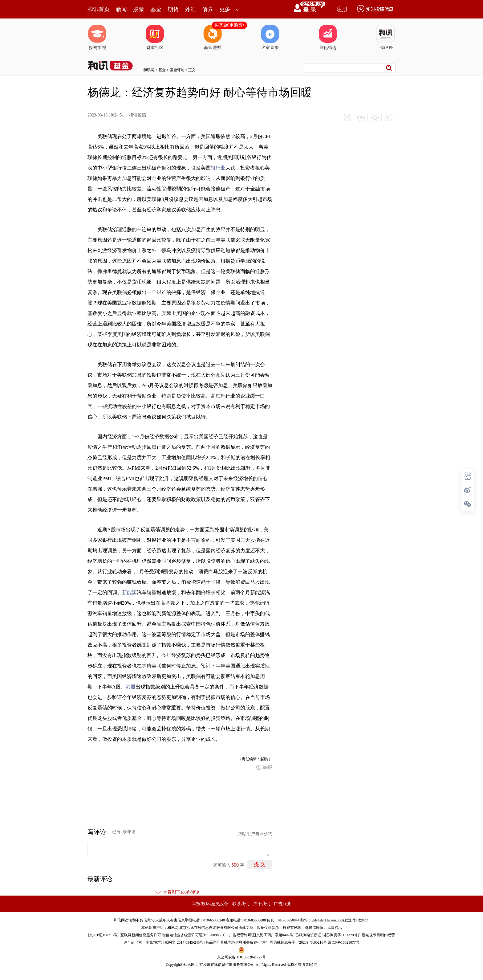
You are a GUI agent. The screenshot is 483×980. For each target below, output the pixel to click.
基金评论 (177, 70)
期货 (173, 9)
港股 (131, 686)
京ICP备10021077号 (344, 942)
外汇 (190, 9)
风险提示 (335, 927)
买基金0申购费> (230, 25)
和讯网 (149, 70)
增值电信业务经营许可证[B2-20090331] (194, 935)
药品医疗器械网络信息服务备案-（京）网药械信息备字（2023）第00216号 (266, 942)
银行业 (218, 167)
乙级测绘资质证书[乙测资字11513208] (326, 935)
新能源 (129, 592)
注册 (342, 9)
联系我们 (241, 903)
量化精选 (328, 37)
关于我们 (262, 903)
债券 (208, 9)
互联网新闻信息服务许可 (141, 935)
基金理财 (213, 37)
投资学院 (97, 37)
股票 (139, 9)
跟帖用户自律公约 (255, 833)
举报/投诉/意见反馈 (210, 903)
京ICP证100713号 (103, 935)
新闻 (121, 9)
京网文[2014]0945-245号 (184, 942)
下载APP (385, 37)
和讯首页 (99, 9)
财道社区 (155, 37)
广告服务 (282, 903)
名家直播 (270, 37)
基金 (156, 9)
